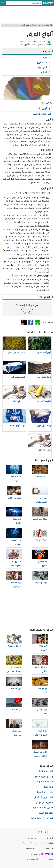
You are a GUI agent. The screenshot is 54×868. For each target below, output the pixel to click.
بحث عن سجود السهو (44, 777)
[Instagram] (40, 832)
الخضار (16, 131)
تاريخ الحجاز (48, 787)
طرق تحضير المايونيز (44, 792)
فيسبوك (31, 322)
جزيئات (8, 172)
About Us (49, 848)
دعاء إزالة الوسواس (44, 803)
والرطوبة (14, 251)
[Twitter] (46, 832)
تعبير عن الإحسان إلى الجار (42, 818)
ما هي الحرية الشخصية (43, 808)
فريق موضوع (31, 848)
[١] (29, 182)
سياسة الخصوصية (30, 843)
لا (23, 311)
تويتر (24, 322)
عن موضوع (32, 838)
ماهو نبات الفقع (46, 813)
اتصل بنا (50, 838)
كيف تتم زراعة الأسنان (43, 797)
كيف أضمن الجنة (46, 771)
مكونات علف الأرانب (45, 782)
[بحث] (40, 3)
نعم (31, 311)
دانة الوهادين (24, 41)
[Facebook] (51, 832)
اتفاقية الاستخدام (46, 843)
